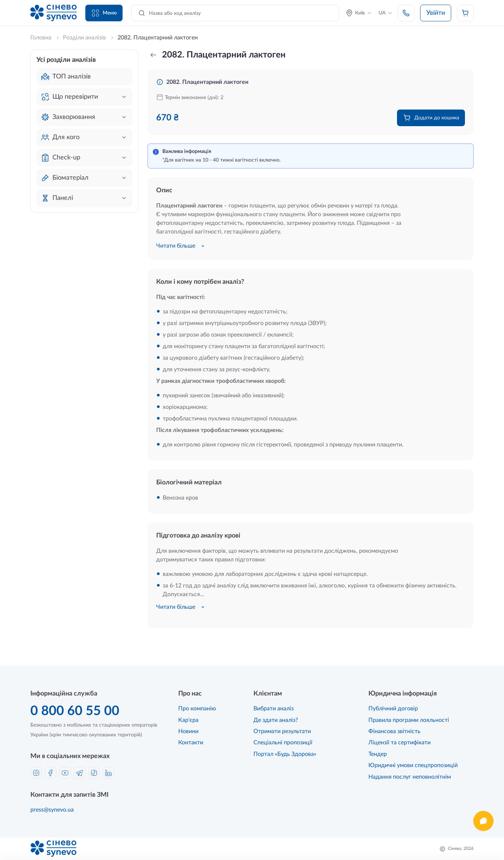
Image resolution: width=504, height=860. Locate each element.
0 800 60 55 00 (75, 711)
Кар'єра (188, 720)
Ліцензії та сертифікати (400, 743)
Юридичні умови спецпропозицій (413, 765)
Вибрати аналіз (274, 709)
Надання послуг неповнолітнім (410, 777)
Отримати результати (282, 731)
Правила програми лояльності (409, 720)
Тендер (378, 754)
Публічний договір (393, 709)
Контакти (191, 743)
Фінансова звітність (394, 731)
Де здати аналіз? (276, 720)
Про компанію (197, 709)
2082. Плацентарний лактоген (207, 82)
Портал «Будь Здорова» (285, 754)
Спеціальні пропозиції (283, 743)
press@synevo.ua (52, 810)
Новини (188, 731)
